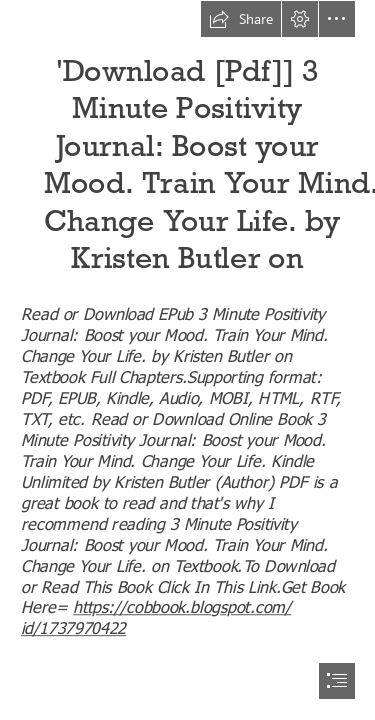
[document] (187, 360)
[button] (241, 19)
